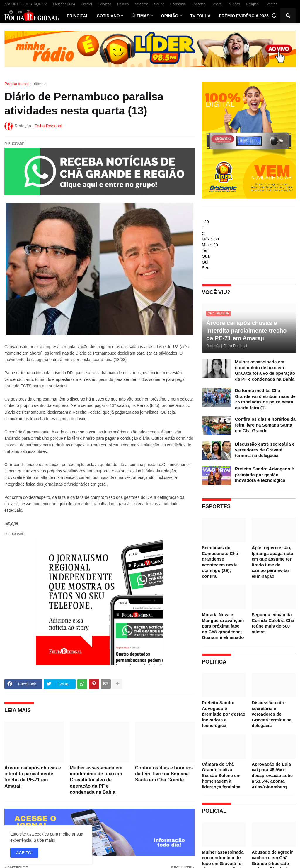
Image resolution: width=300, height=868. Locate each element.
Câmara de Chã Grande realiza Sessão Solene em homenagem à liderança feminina (221, 775)
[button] (274, 16)
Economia (178, 4)
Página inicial (17, 84)
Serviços (105, 4)
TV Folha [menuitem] (200, 16)
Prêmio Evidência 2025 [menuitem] (244, 16)
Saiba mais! (44, 840)
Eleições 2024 (64, 4)
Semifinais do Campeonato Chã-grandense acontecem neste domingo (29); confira (221, 562)
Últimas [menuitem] (140, 16)
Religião (252, 4)
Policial (86, 4)
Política (123, 4)
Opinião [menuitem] (170, 16)
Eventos (271, 4)
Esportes (198, 4)
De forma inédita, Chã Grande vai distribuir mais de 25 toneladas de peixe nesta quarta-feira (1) (265, 399)
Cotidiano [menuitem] (108, 16)
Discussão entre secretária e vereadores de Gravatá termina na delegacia (265, 450)
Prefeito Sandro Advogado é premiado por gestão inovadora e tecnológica (264, 475)
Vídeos (235, 4)
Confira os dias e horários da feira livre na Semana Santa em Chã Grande (164, 774)
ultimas (39, 84)
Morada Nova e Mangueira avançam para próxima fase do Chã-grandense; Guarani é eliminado (223, 626)
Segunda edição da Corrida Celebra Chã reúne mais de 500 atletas (273, 623)
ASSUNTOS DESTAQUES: (26, 4)
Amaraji (218, 4)
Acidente (141, 4)
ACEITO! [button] (24, 853)
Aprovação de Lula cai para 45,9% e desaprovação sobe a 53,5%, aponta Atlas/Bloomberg (272, 775)
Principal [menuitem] (78, 16)
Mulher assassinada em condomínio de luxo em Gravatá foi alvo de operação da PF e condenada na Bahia (96, 780)
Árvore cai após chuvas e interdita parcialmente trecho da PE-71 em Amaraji (33, 777)
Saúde (159, 4)
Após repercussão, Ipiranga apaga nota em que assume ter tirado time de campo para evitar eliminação (272, 562)
